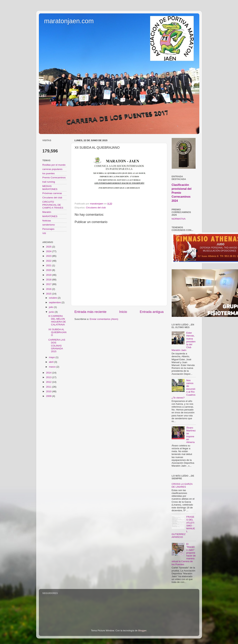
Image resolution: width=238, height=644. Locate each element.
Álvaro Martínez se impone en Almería (191, 435)
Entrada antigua (152, 312)
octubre (53, 298)
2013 (49, 377)
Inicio (123, 312)
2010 (49, 391)
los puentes (49, 173)
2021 (49, 265)
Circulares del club (96, 208)
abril (52, 362)
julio (52, 307)
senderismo (49, 225)
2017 (49, 284)
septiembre (55, 302)
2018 (49, 280)
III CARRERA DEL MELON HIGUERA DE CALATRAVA (57, 320)
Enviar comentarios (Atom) (104, 319)
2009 (49, 396)
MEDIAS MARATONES (50, 188)
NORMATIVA (179, 219)
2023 (49, 256)
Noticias (47, 221)
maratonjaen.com (69, 21)
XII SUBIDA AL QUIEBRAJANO (57, 332)
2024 (49, 251)
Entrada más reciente (91, 312)
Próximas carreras (52, 193)
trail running (49, 182)
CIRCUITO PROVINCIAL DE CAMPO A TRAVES (53, 205)
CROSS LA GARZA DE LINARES (182, 485)
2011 (49, 387)
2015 (49, 294)
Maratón (47, 212)
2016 (49, 289)
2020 (49, 270)
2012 (49, 382)
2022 (49, 261)
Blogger (142, 631)
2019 (49, 275)
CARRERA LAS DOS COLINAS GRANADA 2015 (57, 346)
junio (52, 312)
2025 (49, 247)
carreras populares (53, 169)
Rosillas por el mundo (54, 165)
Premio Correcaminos (54, 178)
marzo (53, 367)
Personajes (48, 229)
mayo (52, 357)
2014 (49, 373)
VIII (44, 233)
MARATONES (50, 216)
